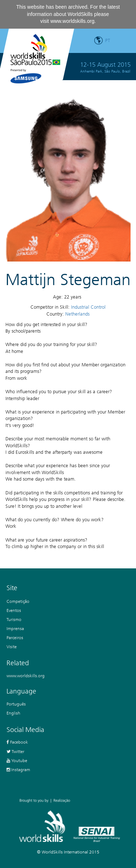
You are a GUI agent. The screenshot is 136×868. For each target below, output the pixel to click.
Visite (12, 647)
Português (16, 704)
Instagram (18, 770)
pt (108, 40)
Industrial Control (88, 307)
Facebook (17, 742)
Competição (18, 601)
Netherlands (77, 314)
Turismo (14, 619)
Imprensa (15, 628)
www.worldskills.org (72, 21)
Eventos (14, 610)
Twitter (15, 751)
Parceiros (15, 637)
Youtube (17, 760)
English (13, 713)
